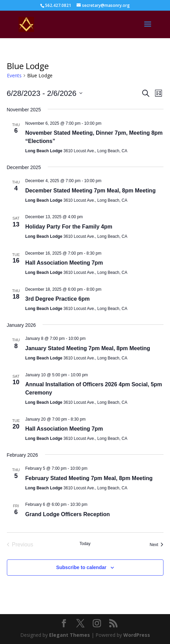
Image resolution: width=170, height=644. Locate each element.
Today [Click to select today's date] (85, 544)
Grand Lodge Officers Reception (68, 514)
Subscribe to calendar (81, 567)
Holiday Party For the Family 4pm (69, 227)
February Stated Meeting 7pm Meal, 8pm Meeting (89, 478)
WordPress (137, 635)
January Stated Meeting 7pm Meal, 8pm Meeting (88, 348)
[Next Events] (157, 545)
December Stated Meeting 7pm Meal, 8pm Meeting (91, 191)
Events (14, 75)
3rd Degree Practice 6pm (58, 299)
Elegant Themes (70, 635)
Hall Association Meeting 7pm (64, 263)
